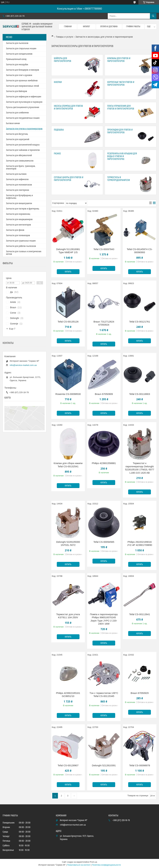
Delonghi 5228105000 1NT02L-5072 (68, 543)
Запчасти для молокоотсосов (19, 185)
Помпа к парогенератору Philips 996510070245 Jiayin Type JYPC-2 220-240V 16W (104, 619)
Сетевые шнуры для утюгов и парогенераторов (69, 179)
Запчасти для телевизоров (18, 236)
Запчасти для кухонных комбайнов (22, 81)
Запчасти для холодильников (19, 54)
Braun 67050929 (140, 693)
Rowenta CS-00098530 (68, 394)
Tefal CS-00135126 (68, 322)
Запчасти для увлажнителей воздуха (23, 145)
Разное (57, 154)
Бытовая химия (13, 123)
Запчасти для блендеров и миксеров (23, 70)
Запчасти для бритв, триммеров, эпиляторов (21, 167)
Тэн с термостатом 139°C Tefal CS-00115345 (104, 695)
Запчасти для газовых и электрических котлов (24, 253)
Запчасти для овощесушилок (19, 203)
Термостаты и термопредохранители (119, 179)
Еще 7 (12, 329)
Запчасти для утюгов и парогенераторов (24, 129)
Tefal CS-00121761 (140, 322)
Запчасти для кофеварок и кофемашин (24, 97)
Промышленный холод (16, 59)
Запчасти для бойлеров (17, 91)
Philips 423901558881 (104, 463)
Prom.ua (93, 862)
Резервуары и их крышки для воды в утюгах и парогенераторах (122, 156)
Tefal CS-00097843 (104, 249)
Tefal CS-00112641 (140, 614)
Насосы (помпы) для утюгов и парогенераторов (68, 107)
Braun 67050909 (104, 394)
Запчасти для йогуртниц (17, 134)
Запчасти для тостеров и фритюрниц (23, 209)
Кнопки (58, 82)
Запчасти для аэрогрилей (18, 139)
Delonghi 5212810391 (104, 765)
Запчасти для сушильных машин (21, 241)
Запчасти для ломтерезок (18, 190)
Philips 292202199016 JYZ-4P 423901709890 (140, 543)
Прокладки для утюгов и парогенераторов (120, 131)
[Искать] (153, 16)
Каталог (86, 27)
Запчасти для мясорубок (17, 65)
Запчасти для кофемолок (17, 179)
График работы (133, 27)
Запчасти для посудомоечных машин (23, 118)
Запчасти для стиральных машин (21, 49)
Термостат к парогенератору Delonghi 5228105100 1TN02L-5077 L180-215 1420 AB (140, 468)
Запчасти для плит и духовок (19, 75)
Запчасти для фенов (15, 230)
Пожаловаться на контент (79, 865)
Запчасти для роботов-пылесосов (21, 246)
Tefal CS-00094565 (104, 542)
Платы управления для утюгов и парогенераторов (121, 107)
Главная (68, 27)
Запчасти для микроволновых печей (22, 86)
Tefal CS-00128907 (68, 765)
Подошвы (59, 130)
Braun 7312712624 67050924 (104, 323)
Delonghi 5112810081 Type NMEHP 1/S (68, 251)
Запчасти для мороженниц (18, 214)
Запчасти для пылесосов (17, 43)
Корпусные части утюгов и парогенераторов (121, 84)
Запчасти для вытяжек (16, 174)
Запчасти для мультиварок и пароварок (24, 102)
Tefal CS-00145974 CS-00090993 (140, 251)
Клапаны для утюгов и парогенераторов (119, 60)
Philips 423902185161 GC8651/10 (68, 695)
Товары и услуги (64, 37)
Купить (68, 272)
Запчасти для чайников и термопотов (23, 150)
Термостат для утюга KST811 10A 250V (68, 616)
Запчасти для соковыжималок (20, 161)
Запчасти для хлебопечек (17, 113)
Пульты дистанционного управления (23, 107)
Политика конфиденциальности (106, 865)
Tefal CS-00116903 (140, 394)
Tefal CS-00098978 (140, 765)
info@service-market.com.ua (23, 365)
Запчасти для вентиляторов (18, 225)
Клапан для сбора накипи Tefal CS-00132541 (68, 465)
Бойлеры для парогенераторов (63, 60)
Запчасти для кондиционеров (19, 219)
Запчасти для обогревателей (19, 155)
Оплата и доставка (109, 27)
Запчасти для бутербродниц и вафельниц (19, 197)
